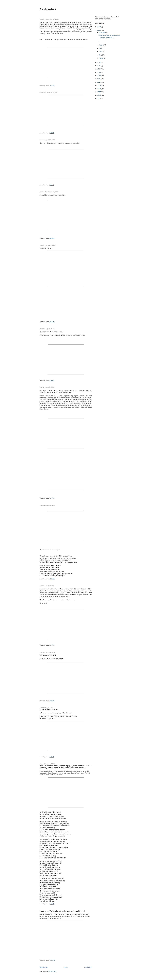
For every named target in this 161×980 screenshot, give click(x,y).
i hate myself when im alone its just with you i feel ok (62, 911)
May (101, 55)
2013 (99, 72)
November (103, 33)
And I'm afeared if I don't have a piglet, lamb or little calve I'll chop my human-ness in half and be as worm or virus (66, 767)
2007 (99, 92)
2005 (99, 99)
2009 (99, 85)
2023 (99, 27)
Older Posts (88, 967)
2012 (99, 76)
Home (66, 967)
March (101, 58)
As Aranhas (48, 9)
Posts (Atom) (53, 971)
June (101, 51)
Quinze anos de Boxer (49, 709)
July (101, 48)
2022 (99, 30)
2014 (99, 69)
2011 (99, 79)
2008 (99, 89)
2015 (99, 66)
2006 (99, 95)
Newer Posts (44, 967)
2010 (99, 82)
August (102, 45)
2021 (99, 62)
